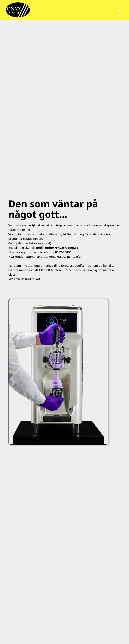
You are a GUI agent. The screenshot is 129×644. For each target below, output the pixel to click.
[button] (119, 10)
